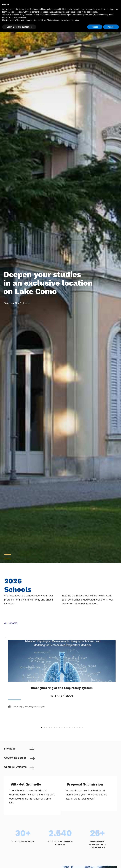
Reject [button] (95, 27)
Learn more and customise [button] (19, 27)
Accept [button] (111, 27)
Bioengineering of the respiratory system (62, 688)
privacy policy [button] (75, 9)
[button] (42, 728)
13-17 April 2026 (62, 696)
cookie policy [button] (92, 12)
